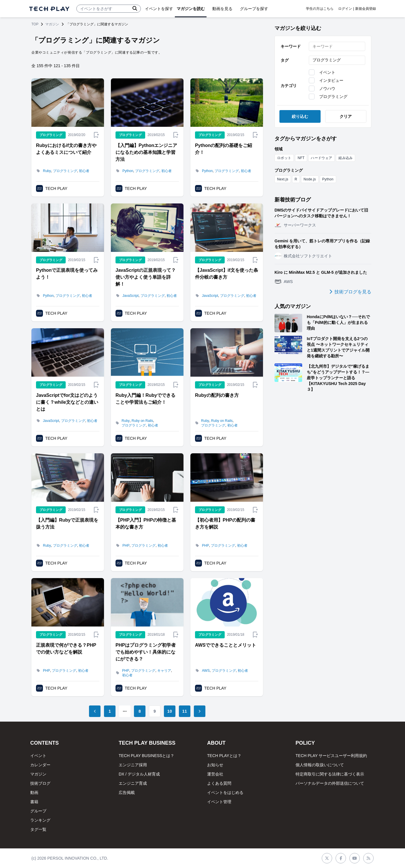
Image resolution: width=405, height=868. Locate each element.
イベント (38, 756)
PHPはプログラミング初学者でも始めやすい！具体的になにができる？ (146, 652)
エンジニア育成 (133, 783)
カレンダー (40, 765)
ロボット (284, 158)
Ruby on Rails (142, 421)
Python (128, 171)
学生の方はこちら (320, 9)
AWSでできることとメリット (226, 645)
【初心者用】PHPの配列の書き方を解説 (225, 523)
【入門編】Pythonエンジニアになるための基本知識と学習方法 (146, 152)
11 (185, 711)
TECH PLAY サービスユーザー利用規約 (331, 756)
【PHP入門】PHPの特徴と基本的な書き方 (146, 523)
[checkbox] (312, 72)
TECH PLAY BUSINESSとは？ (146, 756)
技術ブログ (40, 783)
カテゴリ (289, 86)
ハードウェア (321, 158)
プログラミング (65, 171)
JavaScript (130, 296)
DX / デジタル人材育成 (139, 774)
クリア (346, 116)
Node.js (310, 179)
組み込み (346, 158)
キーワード (291, 46)
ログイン (345, 9)
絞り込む (300, 116)
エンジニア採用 (133, 765)
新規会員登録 (366, 9)
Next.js (283, 179)
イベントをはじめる (225, 792)
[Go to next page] (200, 711)
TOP (35, 24)
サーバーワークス (300, 225)
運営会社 (215, 774)
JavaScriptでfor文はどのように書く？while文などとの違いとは (67, 402)
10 (170, 711)
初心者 (84, 171)
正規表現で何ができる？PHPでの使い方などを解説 (66, 649)
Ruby (47, 171)
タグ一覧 (38, 829)
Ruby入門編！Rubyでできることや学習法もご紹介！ (145, 399)
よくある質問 (219, 783)
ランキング (40, 820)
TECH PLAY (56, 188)
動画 (34, 792)
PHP (126, 546)
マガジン (52, 24)
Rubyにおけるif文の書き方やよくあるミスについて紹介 (66, 149)
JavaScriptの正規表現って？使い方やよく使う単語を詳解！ (146, 277)
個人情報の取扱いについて (320, 765)
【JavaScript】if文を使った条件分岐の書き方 (227, 274)
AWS (206, 671)
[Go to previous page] (95, 711)
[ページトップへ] (49, 9)
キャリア (164, 671)
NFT (301, 158)
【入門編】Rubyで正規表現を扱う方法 (67, 523)
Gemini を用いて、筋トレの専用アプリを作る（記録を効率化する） (322, 244)
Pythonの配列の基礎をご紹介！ (224, 149)
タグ (285, 60)
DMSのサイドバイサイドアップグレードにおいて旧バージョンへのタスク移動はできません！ (321, 213)
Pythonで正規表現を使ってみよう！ (67, 274)
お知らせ (215, 765)
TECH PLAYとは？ (224, 756)
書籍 (34, 802)
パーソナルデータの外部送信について (330, 783)
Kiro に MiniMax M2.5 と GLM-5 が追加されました (321, 272)
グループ (38, 811)
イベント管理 (219, 802)
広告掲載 (127, 792)
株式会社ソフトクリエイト (308, 256)
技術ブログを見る (350, 292)
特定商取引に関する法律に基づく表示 (330, 774)
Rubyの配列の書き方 (217, 395)
